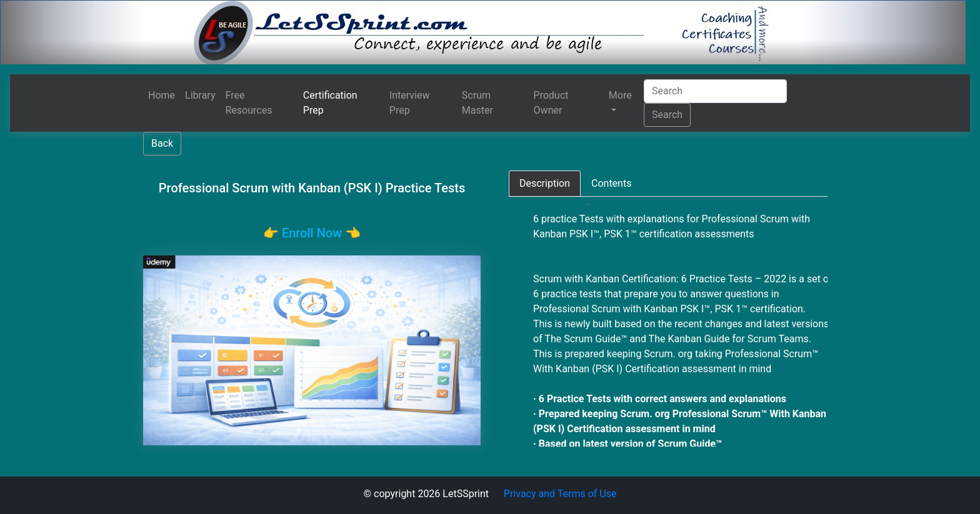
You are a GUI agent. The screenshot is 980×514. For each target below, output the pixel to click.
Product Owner (551, 103)
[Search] (715, 91)
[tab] (545, 184)
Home (162, 95)
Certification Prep (330, 103)
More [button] (620, 95)
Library (200, 95)
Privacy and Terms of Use (560, 494)
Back (162, 143)
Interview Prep (410, 103)
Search (667, 115)
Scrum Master (477, 103)
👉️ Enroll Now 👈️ (312, 233)
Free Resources (249, 103)
